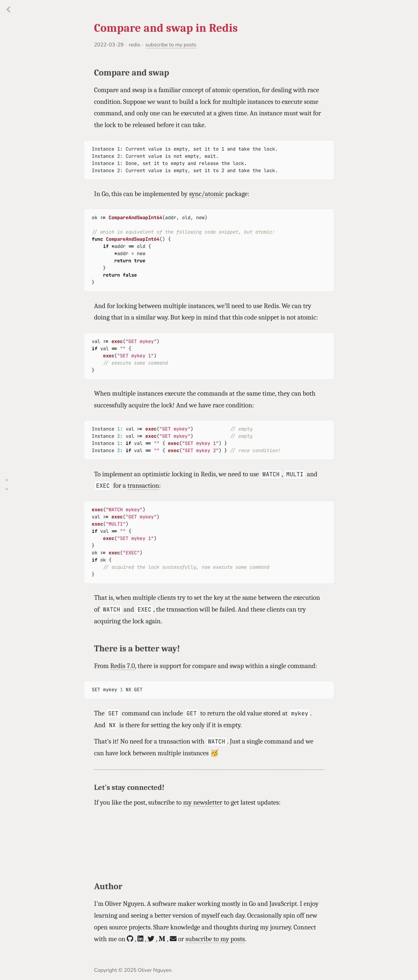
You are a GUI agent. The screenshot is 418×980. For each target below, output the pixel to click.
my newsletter (203, 803)
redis (134, 45)
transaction (143, 486)
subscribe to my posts (171, 45)
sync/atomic (206, 194)
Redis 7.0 (123, 666)
